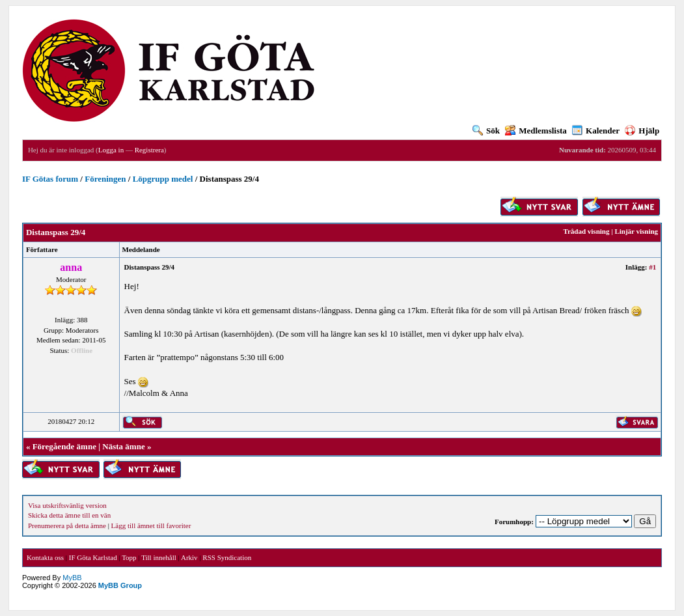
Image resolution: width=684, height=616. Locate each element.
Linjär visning (636, 231)
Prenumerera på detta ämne (67, 525)
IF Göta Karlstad (93, 557)
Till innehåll (159, 557)
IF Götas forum (50, 179)
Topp (129, 557)
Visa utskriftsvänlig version (67, 505)
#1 (652, 267)
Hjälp (642, 131)
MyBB (72, 578)
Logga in (111, 150)
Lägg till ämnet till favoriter (151, 525)
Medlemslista (536, 131)
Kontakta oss (45, 557)
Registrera (149, 150)
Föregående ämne (64, 446)
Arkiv (189, 557)
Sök (486, 131)
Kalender (596, 131)
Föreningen (105, 179)
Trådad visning (586, 231)
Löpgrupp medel (163, 179)
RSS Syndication (227, 557)
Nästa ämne (123, 446)
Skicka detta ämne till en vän (69, 515)
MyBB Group (120, 585)
